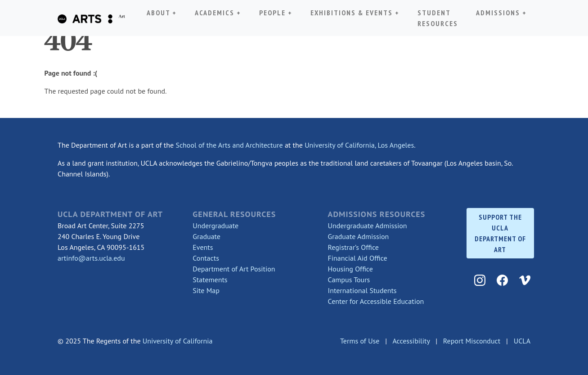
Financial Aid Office (358, 258)
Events (203, 247)
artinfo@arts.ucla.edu (91, 258)
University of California (178, 341)
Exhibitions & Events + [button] (355, 12)
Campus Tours (349, 280)
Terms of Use (360, 341)
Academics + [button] (220, 12)
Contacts (206, 258)
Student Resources (438, 18)
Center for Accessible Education (376, 301)
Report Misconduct (472, 341)
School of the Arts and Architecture (229, 145)
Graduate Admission (359, 236)
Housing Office (350, 269)
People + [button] (276, 12)
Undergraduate (215, 226)
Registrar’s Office (353, 247)
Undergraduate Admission (368, 226)
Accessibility (411, 341)
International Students (362, 290)
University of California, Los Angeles (359, 145)
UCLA (522, 341)
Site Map (206, 290)
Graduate (206, 236)
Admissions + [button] (501, 13)
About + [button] (162, 13)
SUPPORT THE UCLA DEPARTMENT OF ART (500, 233)
